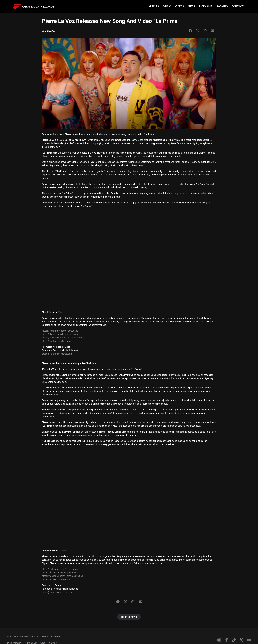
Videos (179, 6)
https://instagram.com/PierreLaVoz (60, 331)
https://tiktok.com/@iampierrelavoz (60, 334)
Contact (238, 6)
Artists (154, 6)
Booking (222, 6)
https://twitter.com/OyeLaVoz (57, 341)
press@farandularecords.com (57, 354)
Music (167, 6)
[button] (190, 31)
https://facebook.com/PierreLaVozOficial (63, 338)
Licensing (206, 6)
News (192, 6)
